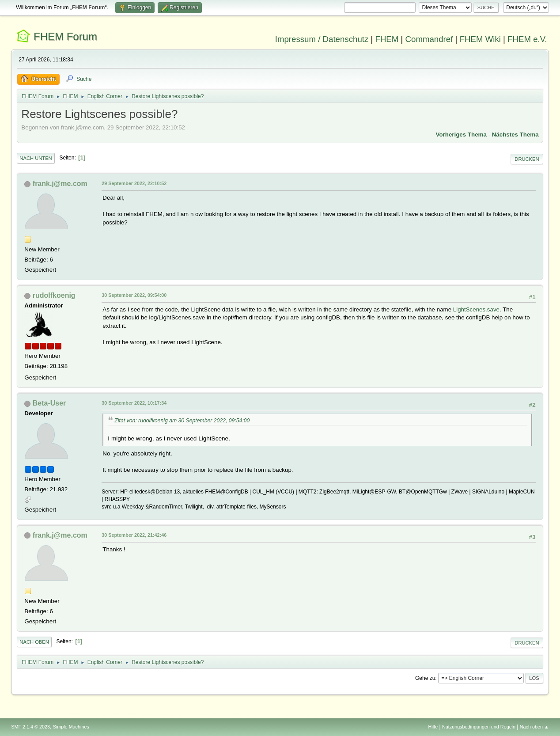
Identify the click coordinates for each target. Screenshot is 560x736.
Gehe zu (425, 678)
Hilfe (433, 727)
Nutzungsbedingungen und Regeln (479, 727)
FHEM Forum (65, 36)
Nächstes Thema (515, 135)
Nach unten (36, 158)
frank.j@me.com (60, 184)
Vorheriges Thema (461, 135)
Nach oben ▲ (534, 727)
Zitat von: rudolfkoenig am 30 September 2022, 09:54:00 (182, 421)
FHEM (387, 39)
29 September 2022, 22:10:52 (134, 183)
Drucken (527, 159)
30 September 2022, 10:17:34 (134, 403)
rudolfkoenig (54, 295)
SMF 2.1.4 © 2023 (30, 727)
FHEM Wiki (480, 39)
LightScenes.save (476, 309)
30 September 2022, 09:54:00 (134, 295)
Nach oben (34, 642)
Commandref (429, 39)
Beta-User (49, 403)
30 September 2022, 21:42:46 (134, 535)
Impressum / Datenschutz (322, 39)
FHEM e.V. (527, 39)
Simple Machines (71, 727)
